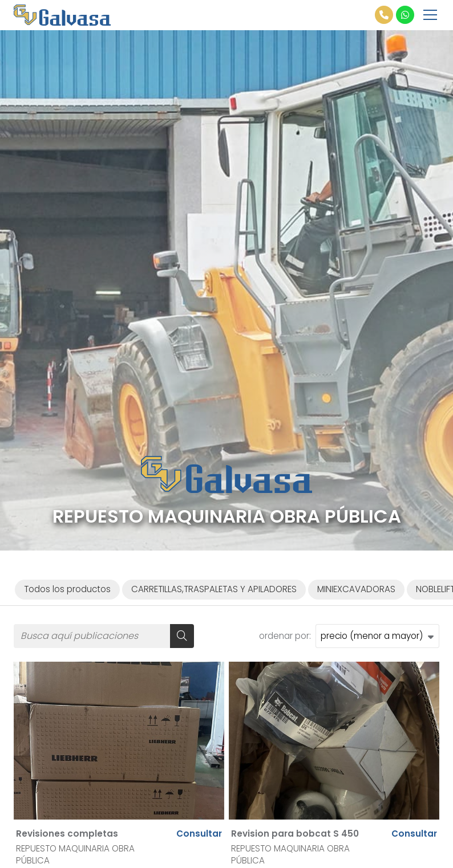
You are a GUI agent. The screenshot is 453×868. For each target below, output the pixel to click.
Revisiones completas (67, 834)
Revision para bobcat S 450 (295, 834)
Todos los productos (67, 589)
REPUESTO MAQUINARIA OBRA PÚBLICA (75, 854)
